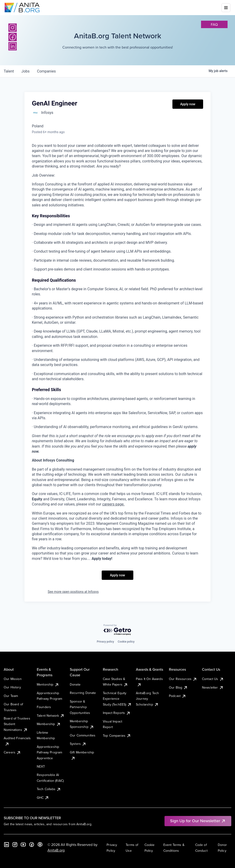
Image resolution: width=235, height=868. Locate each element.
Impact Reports (117, 713)
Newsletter (213, 687)
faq (214, 24)
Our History (12, 687)
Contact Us (213, 679)
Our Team (11, 696)
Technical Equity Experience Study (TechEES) (117, 699)
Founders (44, 707)
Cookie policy (126, 642)
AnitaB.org (56, 850)
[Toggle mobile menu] (226, 8)
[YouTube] (23, 845)
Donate (75, 684)
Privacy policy (105, 642)
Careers (12, 752)
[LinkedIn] (13, 46)
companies (46, 71)
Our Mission (13, 679)
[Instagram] (13, 28)
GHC (43, 798)
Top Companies (117, 736)
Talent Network (51, 716)
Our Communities (83, 735)
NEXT (41, 766)
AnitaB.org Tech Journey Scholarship (147, 699)
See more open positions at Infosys (73, 592)
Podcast (178, 696)
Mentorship (48, 684)
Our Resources (183, 679)
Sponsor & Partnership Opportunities (80, 707)
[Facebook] (13, 37)
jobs (25, 71)
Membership (49, 724)
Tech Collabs (49, 789)
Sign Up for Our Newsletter (198, 821)
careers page (113, 504)
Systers (78, 744)
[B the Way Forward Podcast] (40, 845)
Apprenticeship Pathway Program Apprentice (49, 752)
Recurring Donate (83, 693)
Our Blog (178, 687)
